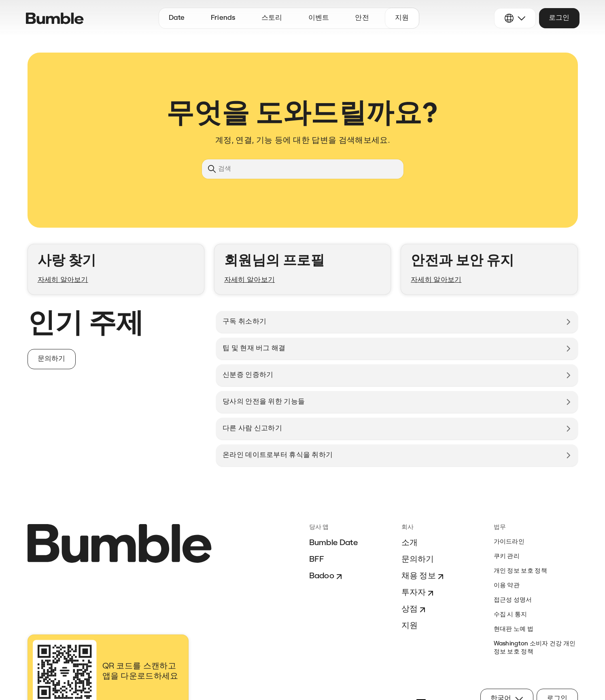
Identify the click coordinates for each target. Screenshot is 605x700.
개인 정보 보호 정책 (520, 571)
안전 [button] (362, 18)
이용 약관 (507, 586)
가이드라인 (509, 542)
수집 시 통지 (511, 615)
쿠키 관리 (507, 557)
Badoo (327, 577)
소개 (410, 543)
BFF (317, 560)
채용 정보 (424, 577)
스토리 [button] (272, 18)
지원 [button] (402, 18)
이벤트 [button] (319, 18)
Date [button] (177, 18)
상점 (415, 610)
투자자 (419, 593)
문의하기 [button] (52, 359)
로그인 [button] (559, 18)
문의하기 (418, 560)
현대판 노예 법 (514, 629)
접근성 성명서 (513, 600)
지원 (410, 626)
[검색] (303, 169)
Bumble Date (334, 543)
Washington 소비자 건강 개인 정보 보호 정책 (535, 648)
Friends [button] (223, 18)
